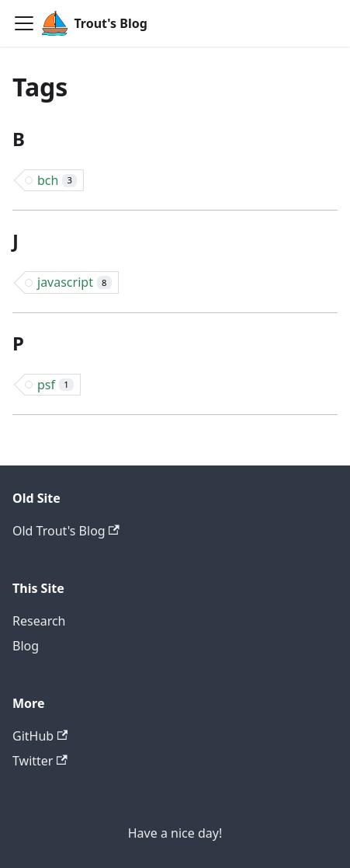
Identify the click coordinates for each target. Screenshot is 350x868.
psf (55, 385)
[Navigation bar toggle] (24, 23)
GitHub (40, 736)
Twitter (40, 761)
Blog (26, 646)
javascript (75, 282)
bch (57, 180)
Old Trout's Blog (66, 531)
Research (39, 621)
